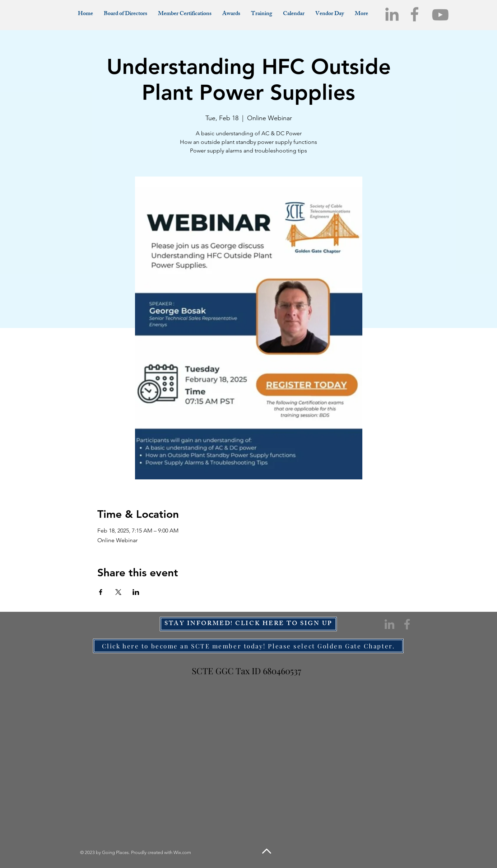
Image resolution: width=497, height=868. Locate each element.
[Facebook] (415, 14)
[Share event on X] (118, 592)
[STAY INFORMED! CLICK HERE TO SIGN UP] (248, 624)
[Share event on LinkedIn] (136, 592)
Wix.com (182, 852)
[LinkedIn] (392, 14)
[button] (361, 14)
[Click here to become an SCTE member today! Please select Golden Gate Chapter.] (248, 646)
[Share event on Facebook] (101, 592)
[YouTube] (440, 15)
